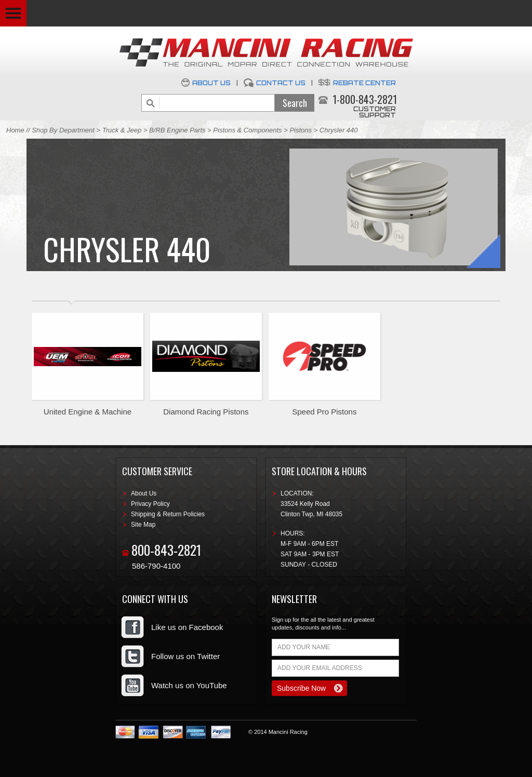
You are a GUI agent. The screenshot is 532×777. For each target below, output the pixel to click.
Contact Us (281, 83)
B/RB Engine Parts (177, 130)
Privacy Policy (150, 504)
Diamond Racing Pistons (206, 412)
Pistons (301, 130)
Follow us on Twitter (185, 656)
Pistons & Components (247, 130)
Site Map (143, 525)
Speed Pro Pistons (324, 412)
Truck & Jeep (122, 130)
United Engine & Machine (88, 412)
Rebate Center (364, 83)
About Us (211, 83)
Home (15, 130)
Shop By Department (63, 130)
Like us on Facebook (187, 627)
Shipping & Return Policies (168, 514)
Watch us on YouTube (189, 685)
